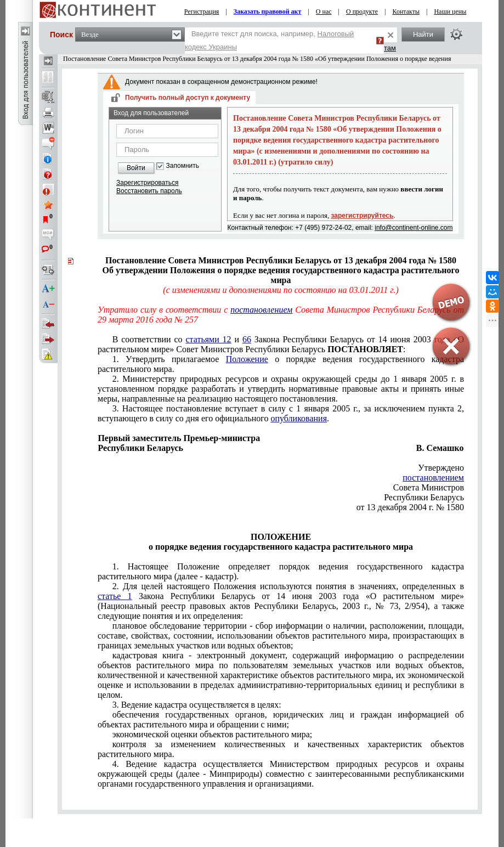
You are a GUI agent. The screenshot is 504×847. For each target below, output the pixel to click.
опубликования (299, 418)
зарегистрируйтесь (363, 216)
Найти (423, 34)
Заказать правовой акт (268, 12)
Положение (247, 359)
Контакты (406, 12)
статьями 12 (208, 339)
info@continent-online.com (414, 228)
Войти (136, 168)
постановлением (261, 310)
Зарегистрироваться (147, 183)
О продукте (362, 12)
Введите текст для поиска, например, (269, 40)
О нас (324, 12)
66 (247, 339)
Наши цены (450, 12)
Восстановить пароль (149, 191)
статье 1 (115, 596)
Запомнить (183, 166)
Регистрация (202, 12)
